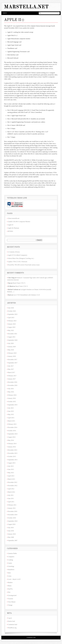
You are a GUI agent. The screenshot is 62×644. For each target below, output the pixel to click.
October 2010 (12, 518)
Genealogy (11, 566)
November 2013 (13, 453)
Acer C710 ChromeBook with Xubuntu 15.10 (26, 295)
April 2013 (11, 476)
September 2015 (13, 405)
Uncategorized (12, 595)
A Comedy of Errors (14, 252)
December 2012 (13, 482)
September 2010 (13, 521)
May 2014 (11, 440)
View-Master (12, 602)
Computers (11, 557)
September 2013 (13, 460)
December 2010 (13, 511)
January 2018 (12, 356)
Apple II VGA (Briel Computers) (17, 255)
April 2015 (11, 418)
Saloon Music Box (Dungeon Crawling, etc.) (21, 258)
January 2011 (12, 508)
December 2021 (13, 334)
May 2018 (11, 350)
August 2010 (12, 524)
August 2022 (12, 327)
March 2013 (11, 479)
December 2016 (13, 382)
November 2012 (13, 486)
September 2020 (13, 340)
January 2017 (12, 379)
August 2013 (12, 463)
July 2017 (11, 366)
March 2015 (11, 421)
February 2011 (12, 505)
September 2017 (13, 363)
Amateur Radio (12, 553)
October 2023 (12, 311)
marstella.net (26, 7)
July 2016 (11, 389)
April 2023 (11, 318)
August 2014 (12, 437)
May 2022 (11, 330)
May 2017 (11, 369)
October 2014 (12, 431)
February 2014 (12, 444)
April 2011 (11, 502)
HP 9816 (10, 231)
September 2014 (13, 434)
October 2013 (12, 456)
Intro (9, 573)
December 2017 (13, 360)
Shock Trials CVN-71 (19, 283)
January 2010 (12, 534)
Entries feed (11, 621)
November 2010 (13, 515)
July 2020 (11, 343)
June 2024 (11, 308)
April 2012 (11, 489)
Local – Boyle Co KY (14, 579)
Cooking (10, 560)
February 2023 (12, 321)
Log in (10, 618)
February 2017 (12, 376)
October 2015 (12, 402)
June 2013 (11, 469)
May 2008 (11, 537)
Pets (9, 592)
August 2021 (12, 337)
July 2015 (11, 408)
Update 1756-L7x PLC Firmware (18, 262)
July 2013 (11, 466)
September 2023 (13, 314)
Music (10, 586)
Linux (10, 576)
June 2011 (11, 498)
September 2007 (13, 540)
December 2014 (13, 427)
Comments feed (12, 624)
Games (10, 563)
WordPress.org (12, 628)
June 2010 (11, 531)
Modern (10, 582)
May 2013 (11, 473)
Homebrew (11, 570)
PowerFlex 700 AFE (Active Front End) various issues (24, 265)
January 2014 (12, 447)
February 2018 (12, 353)
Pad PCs (10, 589)
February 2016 (12, 395)
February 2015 (12, 424)
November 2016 (13, 385)
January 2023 (12, 324)
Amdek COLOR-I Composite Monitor (19, 222)
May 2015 (11, 414)
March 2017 (11, 372)
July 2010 (11, 528)
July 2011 (11, 495)
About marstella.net (14, 218)
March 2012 (11, 492)
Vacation (10, 599)
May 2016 (11, 392)
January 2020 (12, 347)
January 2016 (12, 398)
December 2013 (13, 450)
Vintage (10, 605)
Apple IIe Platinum (13, 228)
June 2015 (11, 411)
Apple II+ (11, 225)
